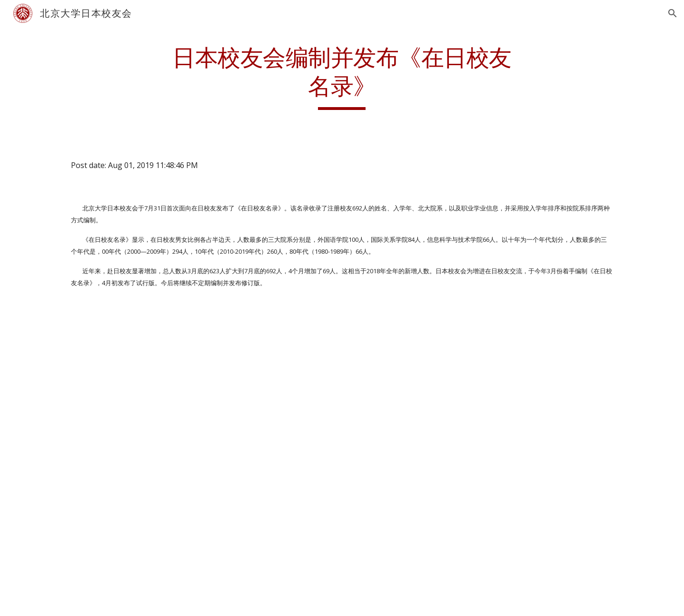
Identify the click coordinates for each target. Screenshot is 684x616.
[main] (342, 77)
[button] (673, 13)
